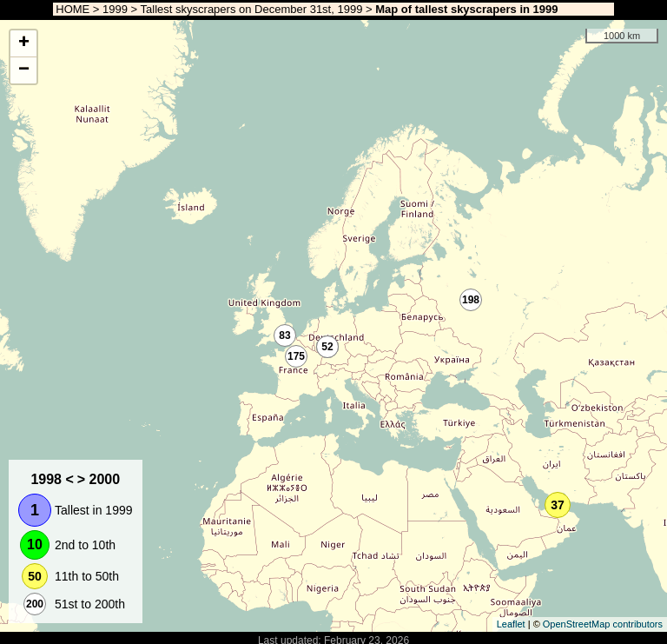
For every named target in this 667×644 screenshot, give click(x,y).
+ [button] (24, 43)
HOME (72, 9)
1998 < (52, 479)
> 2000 (99, 479)
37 (558, 505)
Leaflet (511, 624)
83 (284, 335)
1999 (115, 9)
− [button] (24, 70)
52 (327, 347)
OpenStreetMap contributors (603, 624)
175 (296, 356)
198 (471, 300)
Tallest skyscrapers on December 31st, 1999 (252, 9)
